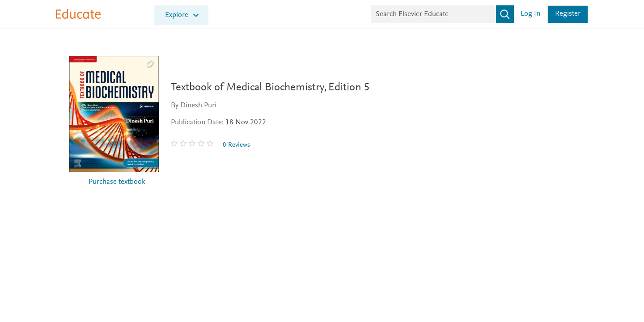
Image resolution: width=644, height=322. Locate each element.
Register (568, 14)
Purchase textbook (117, 182)
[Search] (505, 14)
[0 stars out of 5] (197, 145)
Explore (177, 15)
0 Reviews (240, 145)
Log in (530, 14)
